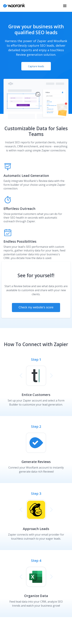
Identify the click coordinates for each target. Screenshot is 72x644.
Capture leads (36, 66)
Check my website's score (36, 307)
